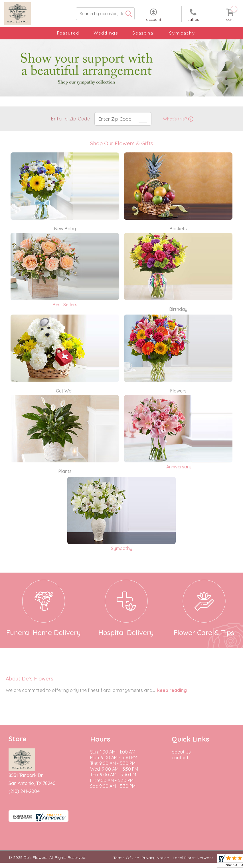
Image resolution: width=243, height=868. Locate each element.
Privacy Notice (155, 858)
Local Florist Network (193, 858)
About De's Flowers (30, 678)
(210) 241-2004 (24, 791)
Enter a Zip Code (70, 119)
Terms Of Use (126, 858)
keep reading (172, 690)
